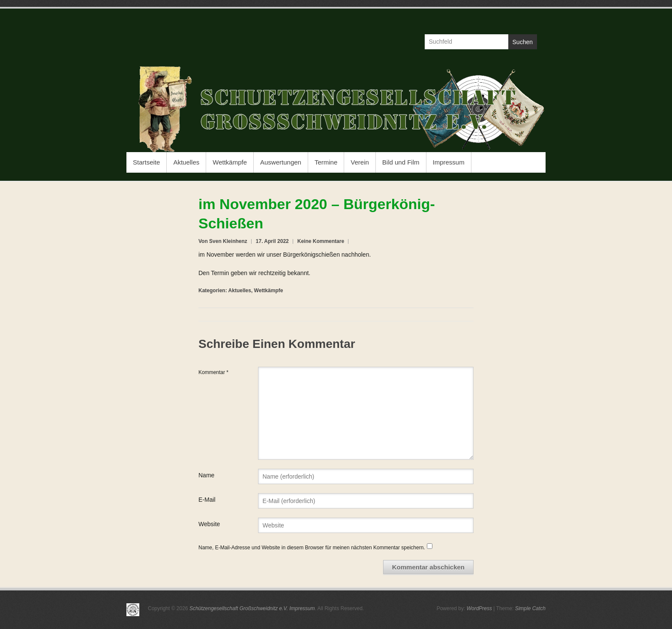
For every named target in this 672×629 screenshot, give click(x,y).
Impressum (449, 162)
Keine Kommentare (321, 241)
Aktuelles (186, 162)
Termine (326, 162)
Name (206, 475)
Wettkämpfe (230, 162)
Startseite (146, 162)
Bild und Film (401, 162)
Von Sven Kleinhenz (223, 241)
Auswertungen (281, 162)
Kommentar (213, 372)
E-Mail (207, 500)
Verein (360, 162)
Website (209, 524)
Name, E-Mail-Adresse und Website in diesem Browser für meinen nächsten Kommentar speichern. (312, 548)
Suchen (523, 42)
